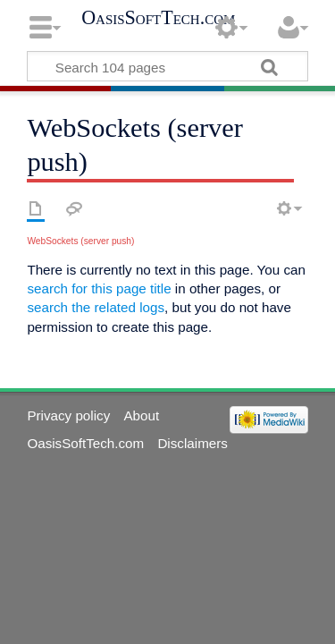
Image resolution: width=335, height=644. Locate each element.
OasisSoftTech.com (158, 18)
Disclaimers (192, 443)
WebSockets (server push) (80, 241)
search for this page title (99, 288)
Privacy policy (68, 415)
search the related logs (96, 307)
